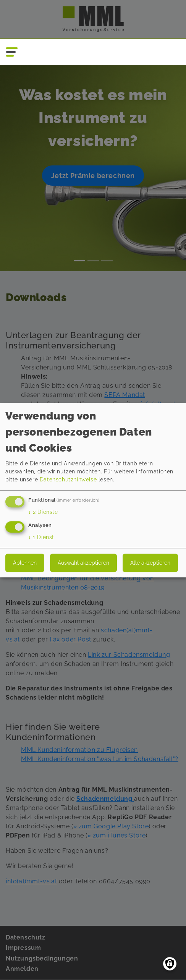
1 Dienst (41, 537)
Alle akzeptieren (150, 563)
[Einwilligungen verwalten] (170, 964)
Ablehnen (25, 563)
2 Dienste (43, 512)
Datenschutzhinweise (68, 480)
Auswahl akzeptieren (83, 563)
